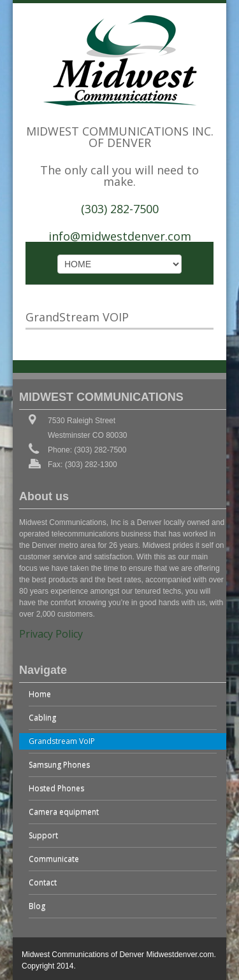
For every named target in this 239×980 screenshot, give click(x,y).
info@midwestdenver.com (120, 236)
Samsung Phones (59, 765)
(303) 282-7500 (120, 209)
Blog (37, 906)
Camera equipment (64, 812)
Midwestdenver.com (180, 955)
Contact (43, 882)
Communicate (54, 859)
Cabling (42, 717)
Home (40, 694)
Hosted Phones (56, 788)
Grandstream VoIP (62, 741)
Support (43, 835)
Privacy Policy (51, 634)
